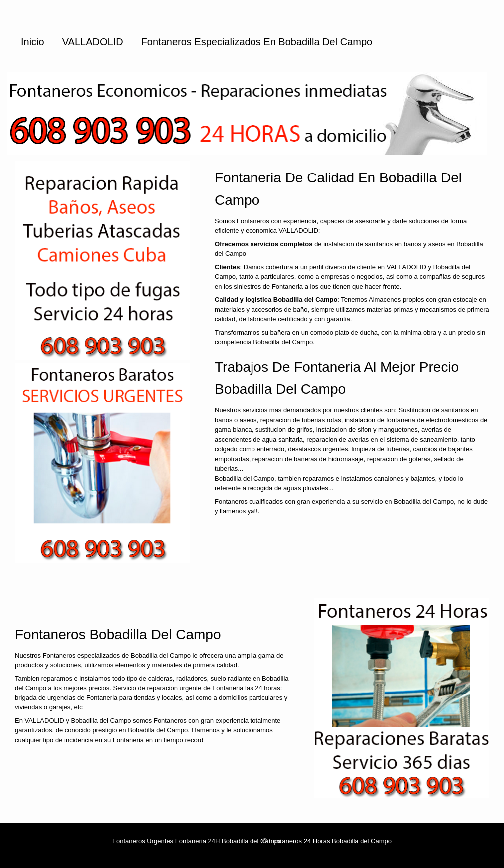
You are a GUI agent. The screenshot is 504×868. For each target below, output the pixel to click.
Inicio (33, 42)
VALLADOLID (93, 42)
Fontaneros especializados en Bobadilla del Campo (257, 42)
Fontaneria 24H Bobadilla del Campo (228, 841)
